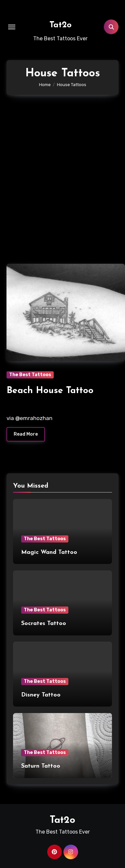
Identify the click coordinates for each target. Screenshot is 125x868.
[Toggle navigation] (12, 27)
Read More (26, 434)
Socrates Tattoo (44, 624)
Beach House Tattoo (50, 391)
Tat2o (61, 25)
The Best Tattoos (30, 375)
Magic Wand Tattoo (49, 552)
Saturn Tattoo (41, 766)
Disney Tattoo (41, 695)
